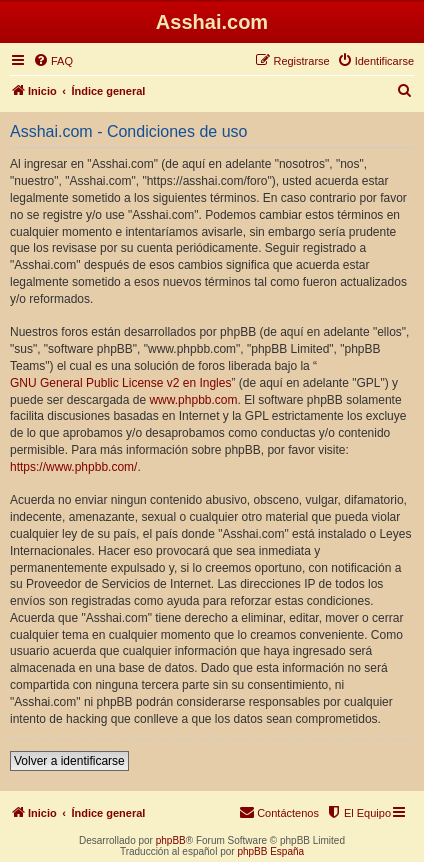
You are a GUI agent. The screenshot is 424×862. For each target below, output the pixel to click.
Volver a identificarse (69, 761)
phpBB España (270, 851)
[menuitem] (53, 61)
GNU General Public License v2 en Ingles (120, 383)
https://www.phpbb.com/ (73, 467)
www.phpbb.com (193, 400)
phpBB (171, 840)
